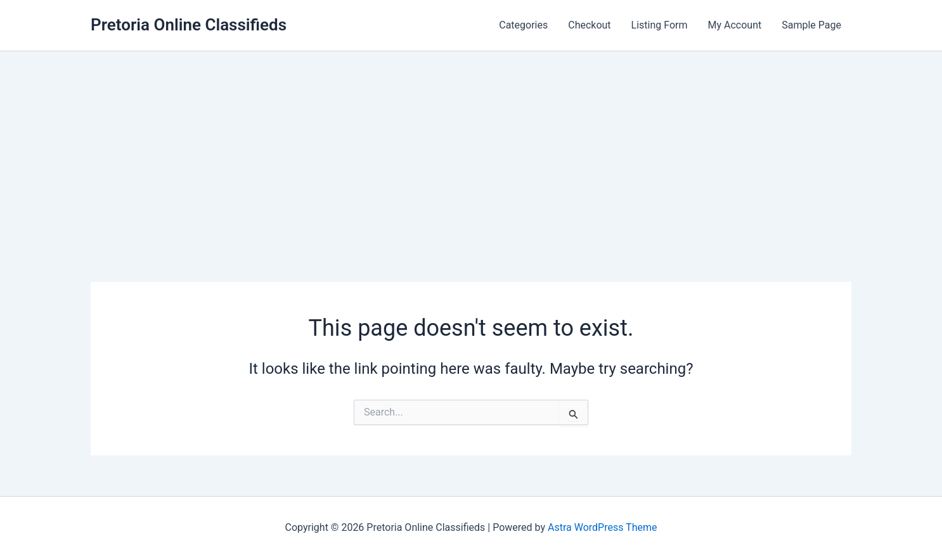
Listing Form (660, 25)
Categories (523, 25)
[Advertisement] (471, 146)
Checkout (589, 25)
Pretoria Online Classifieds (189, 25)
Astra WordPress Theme (602, 527)
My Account (735, 25)
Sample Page (811, 25)
